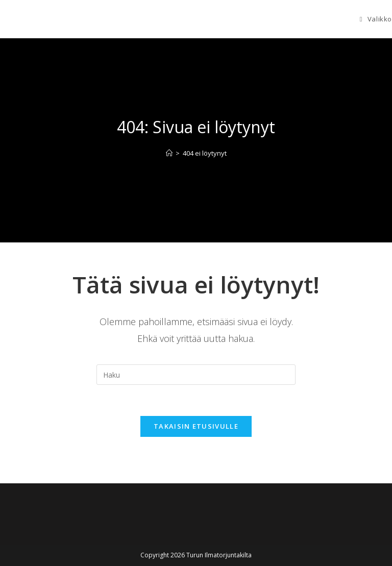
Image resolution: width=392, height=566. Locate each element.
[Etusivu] (169, 153)
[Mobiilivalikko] (376, 19)
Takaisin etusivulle (196, 426)
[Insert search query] (196, 375)
